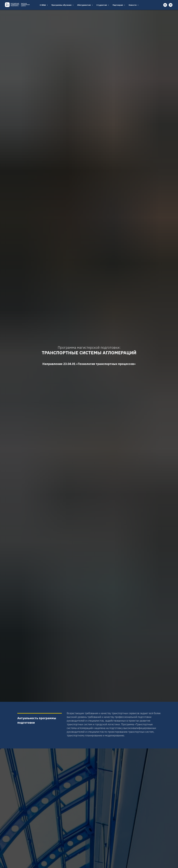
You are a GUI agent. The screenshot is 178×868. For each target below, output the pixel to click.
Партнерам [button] (118, 5)
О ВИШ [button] (43, 5)
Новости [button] (133, 5)
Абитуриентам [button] (84, 5)
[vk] (165, 5)
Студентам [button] (102, 5)
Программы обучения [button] (62, 5)
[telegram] (171, 5)
